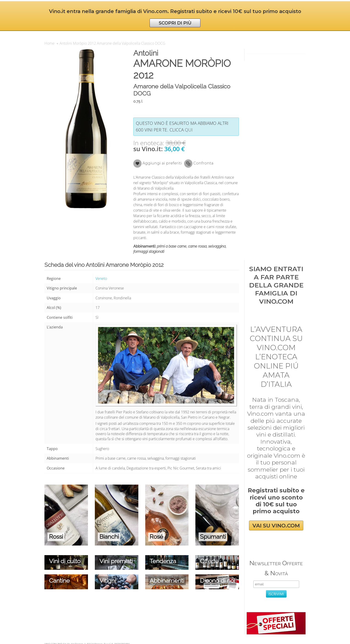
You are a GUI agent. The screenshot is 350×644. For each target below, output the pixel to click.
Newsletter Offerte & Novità (276, 568)
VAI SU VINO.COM (276, 525)
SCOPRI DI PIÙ (175, 23)
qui (189, 130)
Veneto (101, 278)
